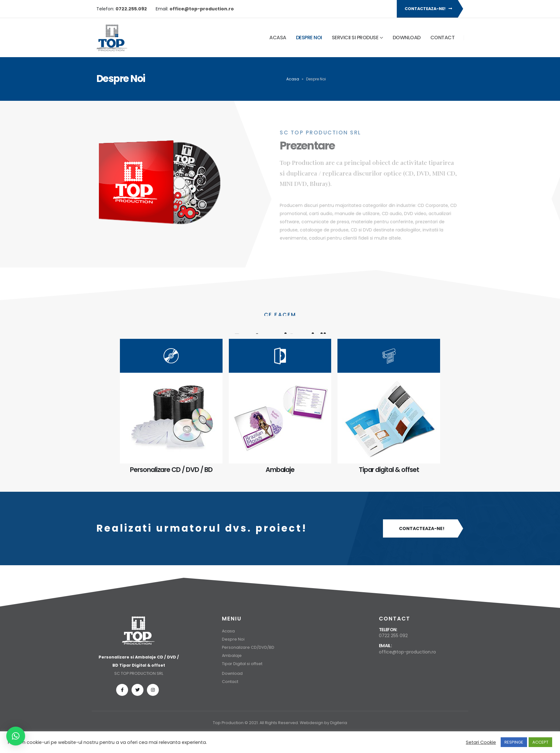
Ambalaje (232, 655)
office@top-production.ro (407, 652)
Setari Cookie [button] (481, 742)
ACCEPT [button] (540, 742)
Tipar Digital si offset (242, 664)
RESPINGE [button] (514, 742)
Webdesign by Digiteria (323, 723)
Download (407, 38)
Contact (443, 38)
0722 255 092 (393, 636)
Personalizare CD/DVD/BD (248, 647)
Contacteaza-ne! (428, 9)
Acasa (278, 38)
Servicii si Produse (355, 38)
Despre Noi (309, 38)
